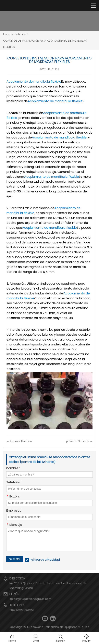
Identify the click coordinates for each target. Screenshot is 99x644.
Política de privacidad (45, 560)
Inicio (7, 34)
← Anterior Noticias (19, 441)
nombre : (13, 469)
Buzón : (13, 497)
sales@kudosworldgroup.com (31, 599)
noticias (20, 34)
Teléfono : (14, 483)
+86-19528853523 (22, 610)
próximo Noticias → (79, 441)
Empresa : (14, 511)
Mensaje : (15, 525)
